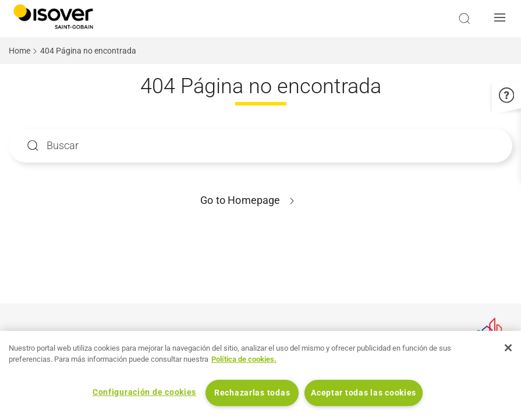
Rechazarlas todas (252, 393)
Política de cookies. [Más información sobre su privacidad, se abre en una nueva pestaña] (244, 359)
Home (20, 51)
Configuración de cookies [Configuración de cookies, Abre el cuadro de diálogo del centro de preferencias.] (144, 392)
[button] (503, 19)
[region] (260, 375)
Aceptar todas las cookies (364, 393)
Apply (33, 145)
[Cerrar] (508, 348)
